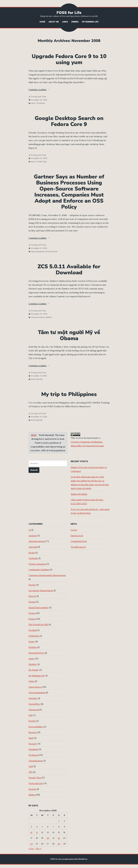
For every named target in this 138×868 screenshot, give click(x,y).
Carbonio (33, 558)
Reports (33, 732)
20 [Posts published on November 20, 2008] (48, 838)
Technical (41, 103)
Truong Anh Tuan (38, 97)
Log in (74, 530)
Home (42, 22)
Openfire (33, 698)
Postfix (32, 721)
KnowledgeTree (36, 653)
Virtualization (36, 761)
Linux (65, 22)
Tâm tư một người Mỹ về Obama (69, 335)
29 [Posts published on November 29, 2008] (59, 844)
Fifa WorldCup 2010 (38, 624)
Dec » (39, 848)
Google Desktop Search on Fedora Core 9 (69, 121)
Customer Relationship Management (47, 575)
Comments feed (79, 541)
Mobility (33, 664)
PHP (31, 715)
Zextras (32, 789)
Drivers (32, 596)
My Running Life (90, 22)
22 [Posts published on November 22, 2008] (59, 838)
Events (32, 613)
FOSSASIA (34, 636)
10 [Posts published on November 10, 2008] (31, 832)
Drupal (32, 602)
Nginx (32, 681)
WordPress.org (78, 547)
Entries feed (77, 536)
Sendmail (33, 749)
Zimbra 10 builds (79, 494)
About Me (54, 22)
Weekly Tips (42, 162)
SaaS (31, 738)
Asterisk (33, 547)
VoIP (31, 766)
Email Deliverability (39, 607)
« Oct (31, 848)
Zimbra (75, 22)
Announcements (38, 317)
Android (33, 536)
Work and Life (51, 252)
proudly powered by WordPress (75, 859)
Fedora (32, 619)
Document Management (41, 590)
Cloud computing (37, 564)
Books (32, 553)
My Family (34, 670)
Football (33, 630)
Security (33, 744)
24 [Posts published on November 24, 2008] (31, 844)
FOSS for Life (69, 13)
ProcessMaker (36, 727)
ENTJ (34, 435)
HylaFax (33, 647)
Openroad (34, 709)
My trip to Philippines (69, 394)
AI (30, 530)
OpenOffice (34, 704)
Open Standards (38, 252)
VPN (31, 772)
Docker (32, 585)
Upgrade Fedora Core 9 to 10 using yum (69, 59)
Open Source (35, 687)
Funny (32, 641)
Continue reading (42, 90)
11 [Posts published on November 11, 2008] (37, 832)
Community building (39, 569)
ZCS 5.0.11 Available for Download (69, 270)
